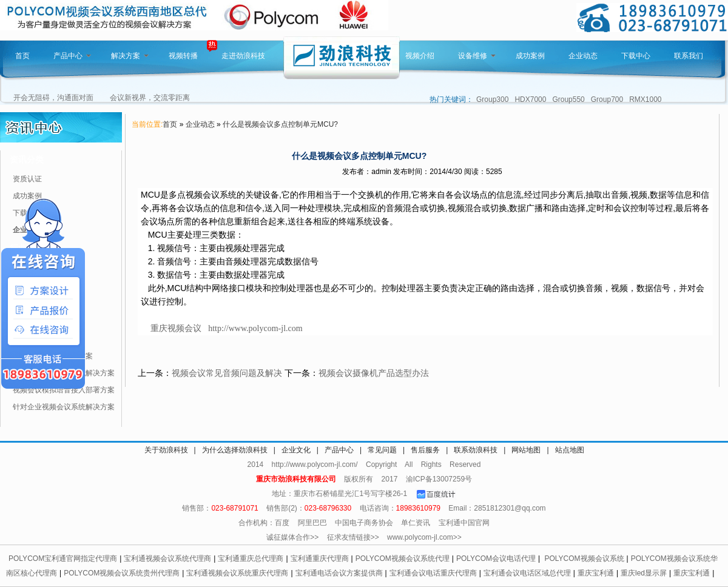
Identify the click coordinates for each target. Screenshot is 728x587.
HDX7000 (530, 99)
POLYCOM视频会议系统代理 (403, 558)
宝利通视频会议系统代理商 (167, 558)
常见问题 (382, 450)
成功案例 (530, 56)
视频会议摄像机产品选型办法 (374, 373)
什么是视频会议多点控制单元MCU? (280, 124)
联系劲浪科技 (476, 450)
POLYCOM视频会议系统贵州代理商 (122, 573)
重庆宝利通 (596, 573)
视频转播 (183, 56)
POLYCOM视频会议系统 (584, 558)
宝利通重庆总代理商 (251, 558)
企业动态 (583, 56)
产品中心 (72, 56)
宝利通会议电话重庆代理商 (433, 573)
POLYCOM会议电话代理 (496, 558)
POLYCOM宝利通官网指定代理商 (63, 558)
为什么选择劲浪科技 (235, 450)
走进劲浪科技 (243, 56)
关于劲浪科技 (166, 450)
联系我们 (689, 56)
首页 (22, 56)
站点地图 (570, 450)
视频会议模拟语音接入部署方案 (64, 390)
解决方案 (130, 56)
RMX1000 (645, 99)
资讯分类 (27, 159)
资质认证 (27, 179)
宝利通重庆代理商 (320, 558)
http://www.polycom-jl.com (255, 328)
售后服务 (425, 450)
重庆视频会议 (176, 328)
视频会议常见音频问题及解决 (227, 373)
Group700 (607, 99)
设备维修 (477, 56)
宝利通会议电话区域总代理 (527, 573)
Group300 (492, 99)
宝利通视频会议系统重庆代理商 (237, 573)
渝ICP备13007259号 (439, 479)
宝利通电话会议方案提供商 (339, 573)
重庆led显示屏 (644, 573)
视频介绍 (420, 56)
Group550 (568, 99)
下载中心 (636, 56)
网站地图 (526, 450)
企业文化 (296, 450)
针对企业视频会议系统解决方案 (64, 407)
